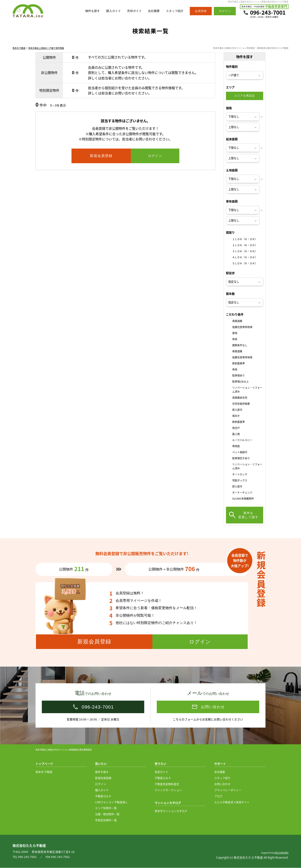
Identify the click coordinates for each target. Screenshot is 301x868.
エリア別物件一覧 (106, 808)
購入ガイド (110, 11)
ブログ (218, 796)
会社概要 (152, 11)
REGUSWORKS (282, 853)
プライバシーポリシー (228, 790)
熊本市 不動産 (19, 49)
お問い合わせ (222, 784)
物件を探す (88, 11)
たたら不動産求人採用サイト (232, 802)
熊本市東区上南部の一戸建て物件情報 (46, 49)
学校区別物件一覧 (106, 820)
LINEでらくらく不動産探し (112, 802)
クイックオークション (168, 790)
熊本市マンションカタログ (171, 811)
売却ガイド (132, 11)
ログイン (101, 784)
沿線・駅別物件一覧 (107, 814)
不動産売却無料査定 (167, 784)
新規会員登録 (103, 778)
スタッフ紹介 (174, 11)
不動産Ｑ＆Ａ (103, 796)
